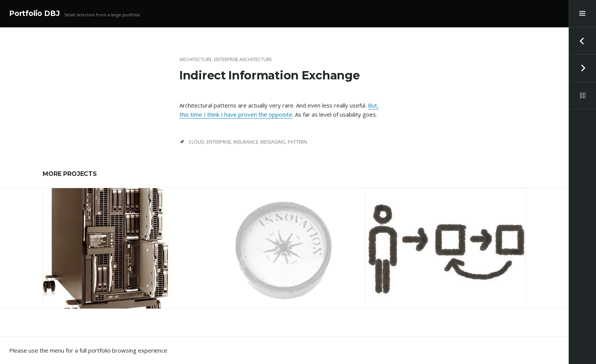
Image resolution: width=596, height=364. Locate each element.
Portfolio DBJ (34, 13)
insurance (246, 142)
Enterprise (219, 142)
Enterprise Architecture (243, 59)
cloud (197, 142)
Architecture (196, 59)
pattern (297, 142)
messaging (273, 142)
